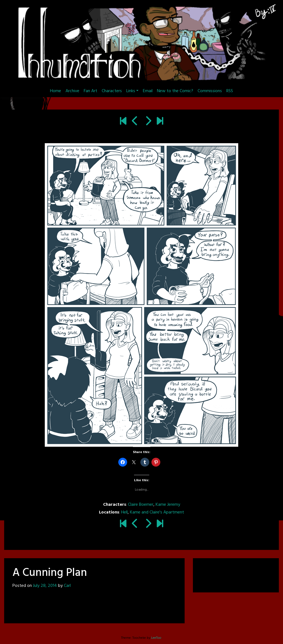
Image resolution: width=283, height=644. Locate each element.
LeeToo (156, 638)
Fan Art (91, 91)
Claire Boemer (141, 505)
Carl (67, 586)
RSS (230, 91)
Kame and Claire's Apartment (157, 512)
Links (131, 91)
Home (56, 91)
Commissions (210, 91)
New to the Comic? (175, 91)
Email (148, 91)
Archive (72, 91)
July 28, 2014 (45, 586)
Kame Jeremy (168, 505)
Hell (124, 512)
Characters (112, 91)
